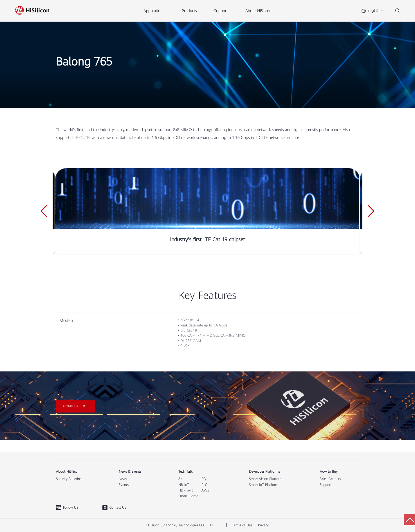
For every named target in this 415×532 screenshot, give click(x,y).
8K (180, 479)
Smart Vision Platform (266, 479)
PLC (204, 485)
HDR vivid (186, 490)
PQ (204, 479)
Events (124, 485)
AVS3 (205, 490)
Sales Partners (330, 479)
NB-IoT (184, 485)
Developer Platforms (264, 472)
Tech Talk (185, 472)
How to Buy (329, 472)
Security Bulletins (69, 479)
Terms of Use (242, 525)
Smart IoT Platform (264, 485)
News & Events (130, 472)
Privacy (263, 525)
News (123, 479)
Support (326, 485)
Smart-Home (188, 496)
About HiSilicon (68, 472)
